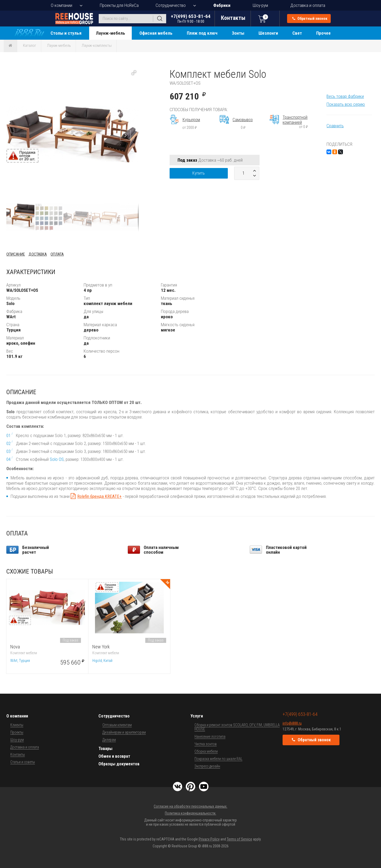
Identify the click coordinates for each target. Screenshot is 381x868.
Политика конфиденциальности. (190, 813)
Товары (105, 749)
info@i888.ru (292, 723)
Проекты (17, 732)
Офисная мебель (156, 33)
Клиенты (17, 725)
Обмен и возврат (114, 756)
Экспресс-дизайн (207, 766)
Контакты (18, 755)
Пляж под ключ (202, 33)
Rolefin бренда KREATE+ (99, 496)
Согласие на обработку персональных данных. (190, 806)
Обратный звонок (310, 19)
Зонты (238, 33)
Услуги (197, 716)
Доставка (38, 254)
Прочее (323, 33)
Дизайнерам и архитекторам (124, 732)
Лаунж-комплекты (97, 46)
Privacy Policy (209, 839)
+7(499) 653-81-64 (191, 18)
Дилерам (109, 740)
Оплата (57, 254)
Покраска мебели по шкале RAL (218, 759)
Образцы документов (119, 764)
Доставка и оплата (308, 5)
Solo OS (57, 459)
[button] (134, 73)
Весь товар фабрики (345, 96)
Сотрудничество (171, 5)
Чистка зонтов (206, 744)
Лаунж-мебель (110, 33)
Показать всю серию (346, 104)
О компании (62, 5)
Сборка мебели (206, 751)
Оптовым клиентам (117, 725)
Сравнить (335, 126)
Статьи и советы (23, 762)
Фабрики (222, 5)
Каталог (30, 46)
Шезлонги (268, 33)
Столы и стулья (66, 33)
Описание (16, 254)
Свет (297, 33)
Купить (199, 173)
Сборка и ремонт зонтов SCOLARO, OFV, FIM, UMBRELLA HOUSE (237, 727)
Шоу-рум (260, 5)
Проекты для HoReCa (119, 5)
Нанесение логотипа (210, 737)
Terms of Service (239, 839)
